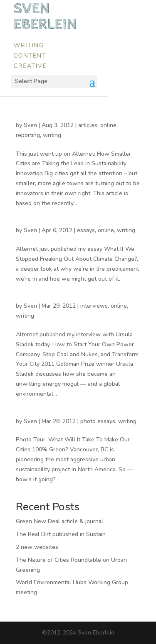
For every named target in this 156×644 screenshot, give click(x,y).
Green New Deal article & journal (59, 521)
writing (52, 135)
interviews (94, 306)
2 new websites (37, 547)
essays (86, 230)
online (108, 125)
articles (88, 125)
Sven (30, 125)
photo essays (98, 421)
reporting (28, 135)
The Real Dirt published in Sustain (61, 534)
